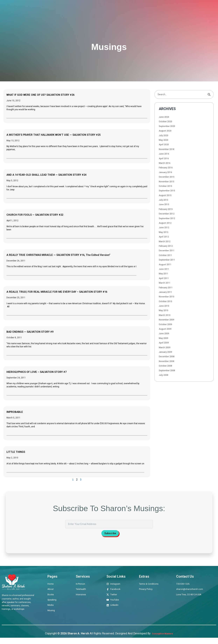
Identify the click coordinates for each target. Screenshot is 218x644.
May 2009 (164, 338)
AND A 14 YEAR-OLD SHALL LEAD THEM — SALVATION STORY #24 (60, 174)
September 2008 (167, 371)
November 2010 (167, 297)
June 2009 (164, 334)
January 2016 (165, 172)
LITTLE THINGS (19, 452)
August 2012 (165, 223)
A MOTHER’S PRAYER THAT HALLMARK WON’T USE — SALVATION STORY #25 (69, 134)
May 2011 (164, 274)
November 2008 (167, 361)
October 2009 (165, 324)
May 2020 (164, 140)
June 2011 (164, 269)
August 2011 (165, 265)
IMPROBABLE (17, 412)
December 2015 (167, 177)
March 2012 (165, 241)
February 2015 (166, 209)
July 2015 (164, 200)
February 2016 (166, 168)
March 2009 (165, 347)
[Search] (209, 94)
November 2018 (167, 149)
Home (60, 10)
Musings (178, 10)
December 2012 (167, 214)
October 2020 (165, 122)
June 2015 (164, 204)
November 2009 (167, 320)
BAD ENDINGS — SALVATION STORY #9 (38, 331)
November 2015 (167, 182)
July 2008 (164, 375)
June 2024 (164, 117)
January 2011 (165, 292)
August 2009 (165, 329)
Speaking (145, 10)
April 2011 (164, 278)
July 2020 (164, 136)
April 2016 (164, 159)
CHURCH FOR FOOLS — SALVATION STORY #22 (44, 214)
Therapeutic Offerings (101, 10)
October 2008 (165, 366)
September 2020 (167, 126)
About (75, 10)
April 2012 (164, 237)
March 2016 (165, 163)
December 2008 (167, 357)
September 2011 (167, 260)
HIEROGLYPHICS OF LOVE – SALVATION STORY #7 (47, 372)
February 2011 (166, 288)
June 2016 (164, 154)
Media (162, 10)
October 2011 (165, 255)
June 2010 (164, 306)
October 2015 (165, 186)
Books (128, 10)
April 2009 (164, 343)
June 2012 (164, 228)
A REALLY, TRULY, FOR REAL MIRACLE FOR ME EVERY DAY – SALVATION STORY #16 (74, 291)
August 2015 (165, 195)
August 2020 (165, 131)
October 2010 (165, 301)
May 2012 (164, 232)
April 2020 (164, 145)
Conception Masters (162, 640)
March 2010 (165, 315)
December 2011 (167, 251)
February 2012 (166, 246)
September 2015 (167, 191)
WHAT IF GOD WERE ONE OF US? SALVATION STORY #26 (52, 94)
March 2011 (165, 283)
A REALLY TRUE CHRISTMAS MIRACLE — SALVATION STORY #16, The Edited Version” (75, 255)
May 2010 (164, 310)
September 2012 (167, 218)
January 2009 (165, 352)
